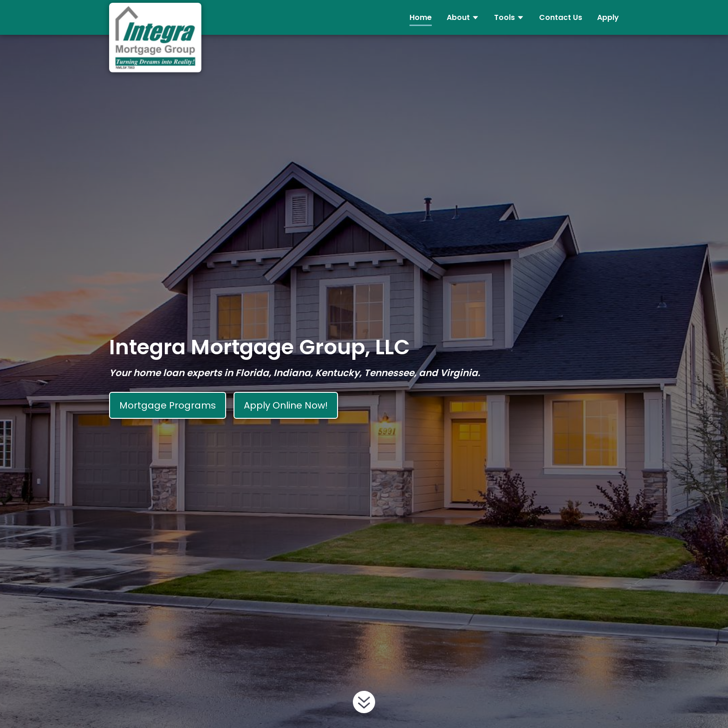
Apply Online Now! (286, 405)
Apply (608, 17)
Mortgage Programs (168, 405)
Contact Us (561, 17)
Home (421, 17)
